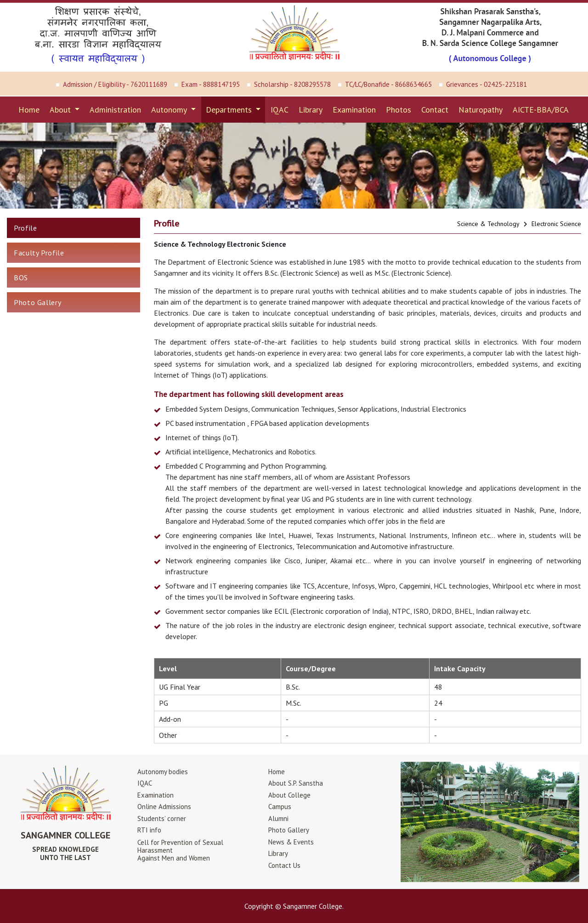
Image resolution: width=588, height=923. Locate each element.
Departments (230, 110)
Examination (354, 110)
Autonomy (170, 110)
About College (289, 795)
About (61, 110)
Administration (115, 110)
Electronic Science (556, 224)
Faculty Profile (39, 253)
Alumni (278, 818)
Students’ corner (162, 818)
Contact (435, 110)
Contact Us (284, 865)
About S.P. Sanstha (296, 783)
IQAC (280, 110)
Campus (280, 807)
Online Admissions (164, 807)
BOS (21, 277)
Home (29, 110)
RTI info (149, 830)
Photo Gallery (37, 302)
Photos (399, 110)
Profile (25, 228)
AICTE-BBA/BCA (541, 110)
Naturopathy (481, 110)
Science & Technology (488, 224)
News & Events (291, 842)
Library (311, 110)
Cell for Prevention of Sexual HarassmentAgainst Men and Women (180, 850)
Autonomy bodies (163, 772)
